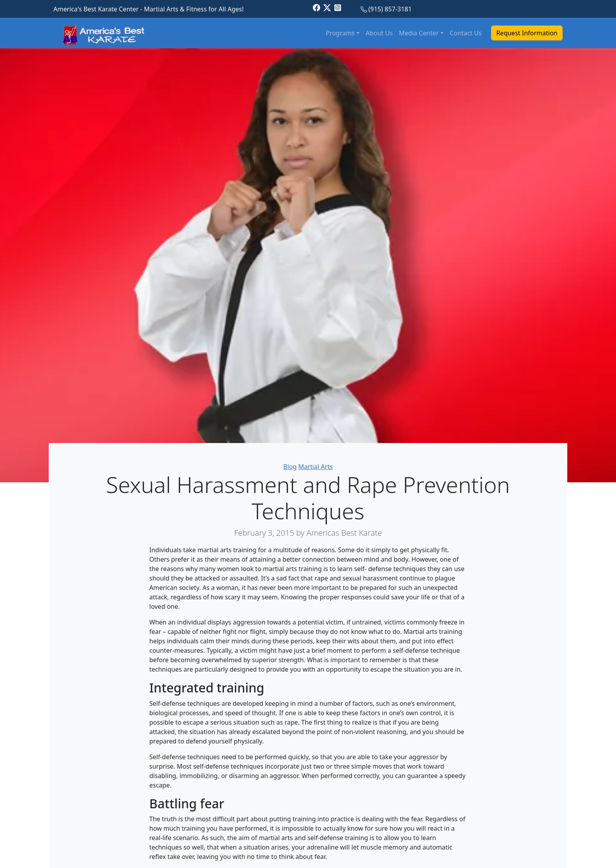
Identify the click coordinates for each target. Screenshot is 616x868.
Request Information (527, 33)
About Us (379, 33)
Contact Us (466, 33)
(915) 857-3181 (390, 9)
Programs (340, 33)
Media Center (419, 33)
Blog (290, 467)
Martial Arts (315, 467)
